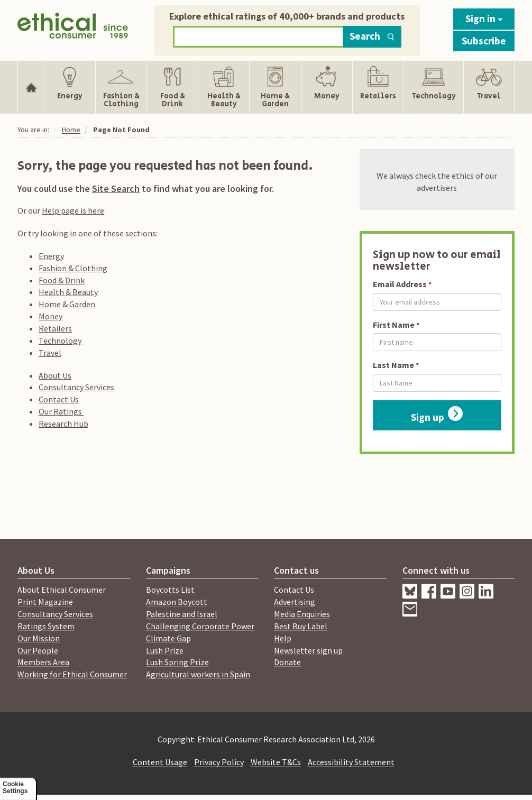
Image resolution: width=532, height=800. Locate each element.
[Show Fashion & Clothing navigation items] (121, 87)
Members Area (43, 662)
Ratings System (46, 626)
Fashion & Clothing (73, 268)
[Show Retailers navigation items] (378, 87)
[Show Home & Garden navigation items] (275, 87)
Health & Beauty (68, 292)
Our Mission (39, 638)
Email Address (400, 284)
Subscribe (484, 41)
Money (51, 316)
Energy (51, 256)
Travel (50, 353)
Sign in (484, 19)
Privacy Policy (219, 762)
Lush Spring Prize (177, 662)
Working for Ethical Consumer (72, 674)
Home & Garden (67, 304)
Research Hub (63, 424)
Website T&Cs (276, 762)
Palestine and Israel (182, 614)
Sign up (437, 415)
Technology (60, 341)
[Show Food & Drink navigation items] (172, 87)
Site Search (116, 188)
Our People (38, 650)
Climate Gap (168, 638)
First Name (394, 325)
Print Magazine (45, 602)
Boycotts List (170, 590)
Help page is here (73, 210)
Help (283, 638)
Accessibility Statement (351, 762)
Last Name (393, 365)
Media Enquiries (302, 614)
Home (71, 130)
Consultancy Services (76, 387)
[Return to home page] (73, 28)
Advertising (295, 602)
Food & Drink (62, 280)
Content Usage (160, 762)
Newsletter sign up (308, 650)
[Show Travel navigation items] (489, 87)
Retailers (55, 328)
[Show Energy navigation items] (70, 87)
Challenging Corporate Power (200, 626)
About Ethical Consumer (62, 590)
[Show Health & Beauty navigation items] (224, 87)
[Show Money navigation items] (327, 87)
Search (372, 36)
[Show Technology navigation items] (434, 87)
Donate (287, 662)
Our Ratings (61, 411)
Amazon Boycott (177, 602)
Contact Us (59, 399)
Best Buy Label (301, 626)
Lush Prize (165, 650)
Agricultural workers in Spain (198, 674)
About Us (55, 375)
